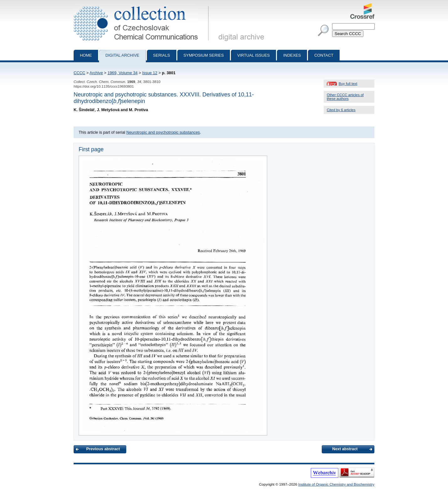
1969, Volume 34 (122, 73)
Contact (324, 55)
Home (86, 55)
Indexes (292, 55)
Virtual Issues (253, 55)
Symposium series (204, 55)
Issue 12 (150, 73)
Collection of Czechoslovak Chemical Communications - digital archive (142, 6)
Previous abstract (103, 449)
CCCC (79, 73)
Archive (96, 73)
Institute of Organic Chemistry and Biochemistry (336, 484)
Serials (162, 55)
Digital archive (122, 55)
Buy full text (348, 84)
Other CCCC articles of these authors (345, 97)
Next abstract (345, 449)
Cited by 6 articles (341, 110)
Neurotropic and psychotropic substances (163, 132)
